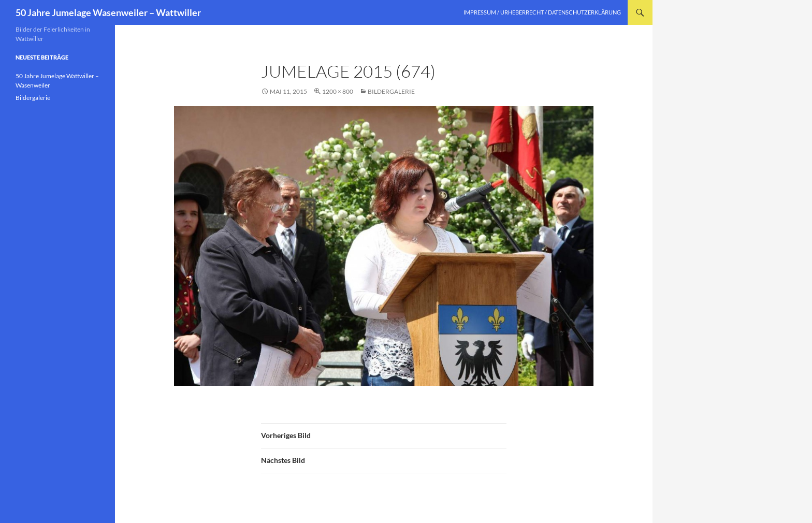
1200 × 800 (338, 91)
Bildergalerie (391, 91)
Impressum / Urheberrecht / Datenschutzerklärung (542, 12)
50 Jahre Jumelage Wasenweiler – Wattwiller (108, 12)
